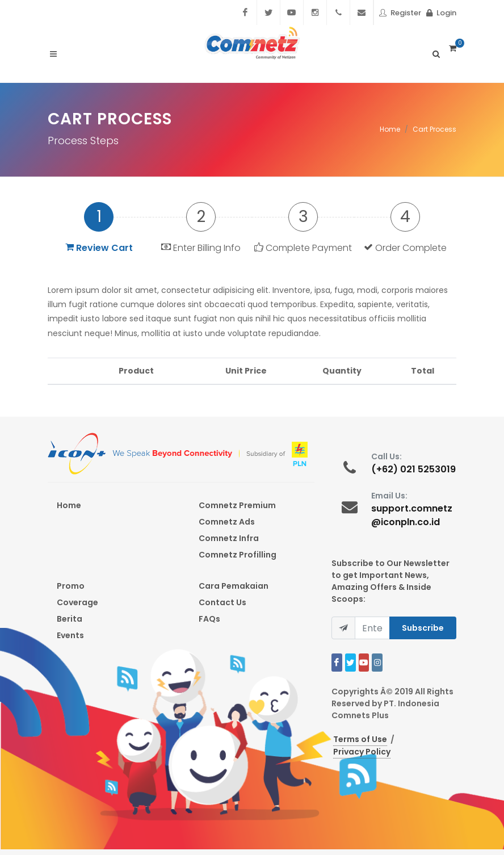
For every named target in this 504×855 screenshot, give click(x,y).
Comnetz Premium (237, 505)
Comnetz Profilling (238, 555)
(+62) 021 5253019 (413, 469)
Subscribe (423, 628)
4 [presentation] (405, 217)
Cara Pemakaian (234, 586)
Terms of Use (360, 739)
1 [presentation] (99, 217)
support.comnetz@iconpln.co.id (412, 515)
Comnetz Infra (229, 538)
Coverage (77, 602)
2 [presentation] (201, 217)
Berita (70, 619)
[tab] (99, 227)
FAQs (209, 619)
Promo (71, 586)
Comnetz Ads (227, 522)
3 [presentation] (303, 217)
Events (70, 635)
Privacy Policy (362, 752)
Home (390, 129)
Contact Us (222, 602)
